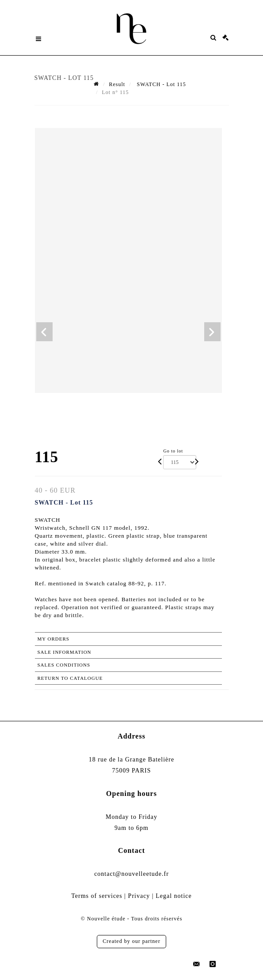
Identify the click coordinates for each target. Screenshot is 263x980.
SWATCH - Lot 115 (160, 84)
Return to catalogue (70, 678)
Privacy (139, 896)
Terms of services (97, 896)
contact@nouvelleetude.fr (131, 874)
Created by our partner (131, 941)
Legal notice (174, 896)
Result (117, 84)
